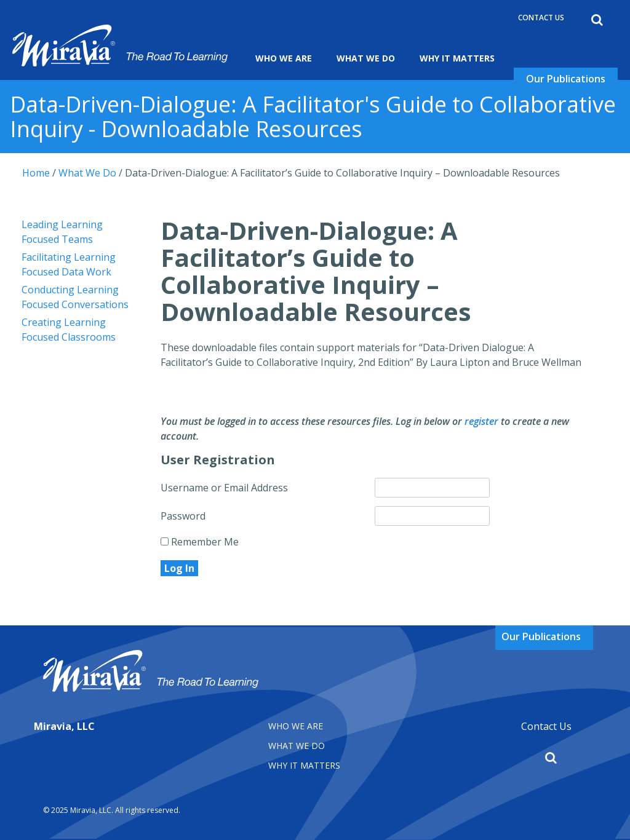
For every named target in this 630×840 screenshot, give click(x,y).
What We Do (366, 58)
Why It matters (304, 765)
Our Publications (566, 79)
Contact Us (541, 18)
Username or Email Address (224, 488)
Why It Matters (457, 58)
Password (183, 516)
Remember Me (200, 542)
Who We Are (284, 58)
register (481, 421)
